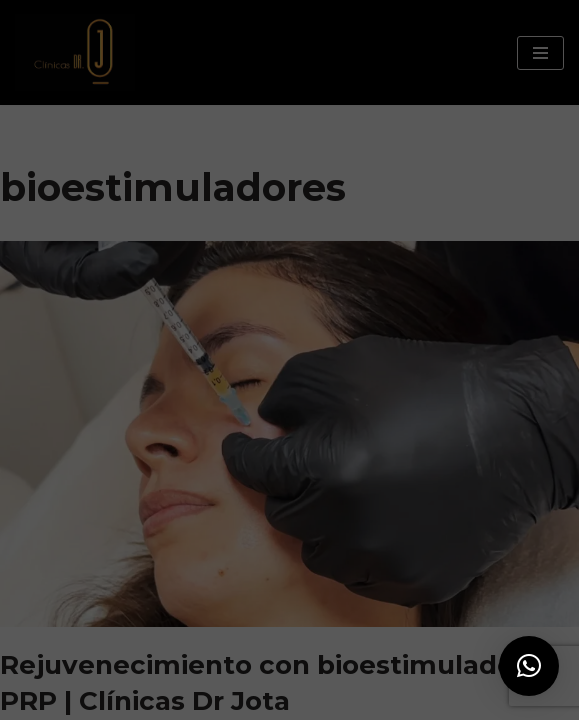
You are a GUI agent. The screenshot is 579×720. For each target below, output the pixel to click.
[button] (529, 666)
